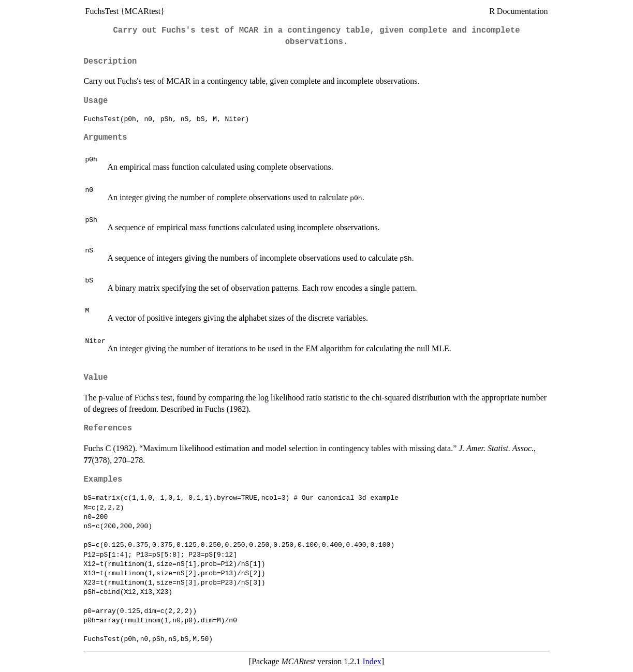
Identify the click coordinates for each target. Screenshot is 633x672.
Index (372, 661)
